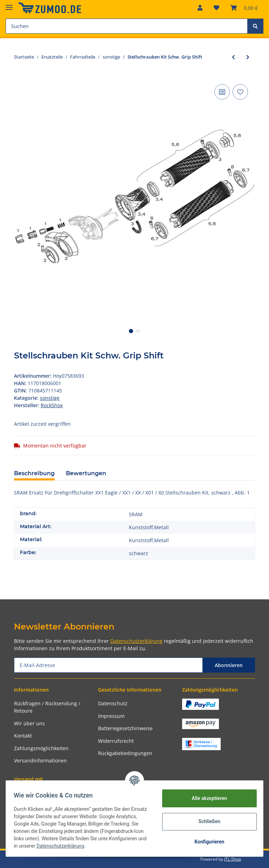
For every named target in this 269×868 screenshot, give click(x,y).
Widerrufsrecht (116, 741)
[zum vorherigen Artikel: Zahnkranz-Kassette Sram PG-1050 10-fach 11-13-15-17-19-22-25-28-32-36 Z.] (233, 57)
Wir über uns (29, 723)
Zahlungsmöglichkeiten (41, 748)
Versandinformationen (40, 761)
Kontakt (23, 736)
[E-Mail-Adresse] (108, 665)
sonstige (50, 398)
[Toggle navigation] (9, 4)
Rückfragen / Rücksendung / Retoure (47, 707)
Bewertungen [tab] (86, 473)
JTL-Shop (233, 859)
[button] (200, 8)
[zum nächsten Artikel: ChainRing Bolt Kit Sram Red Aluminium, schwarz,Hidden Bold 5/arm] (248, 57)
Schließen (206, 821)
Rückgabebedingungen (125, 753)
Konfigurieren (206, 842)
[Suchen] (127, 26)
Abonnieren (229, 665)
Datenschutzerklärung (136, 641)
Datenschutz (113, 703)
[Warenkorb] (244, 8)
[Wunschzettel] (216, 8)
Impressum (111, 716)
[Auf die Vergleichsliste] (222, 92)
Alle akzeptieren (206, 798)
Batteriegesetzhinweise (125, 728)
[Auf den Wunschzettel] (240, 92)
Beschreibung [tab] (34, 473)
